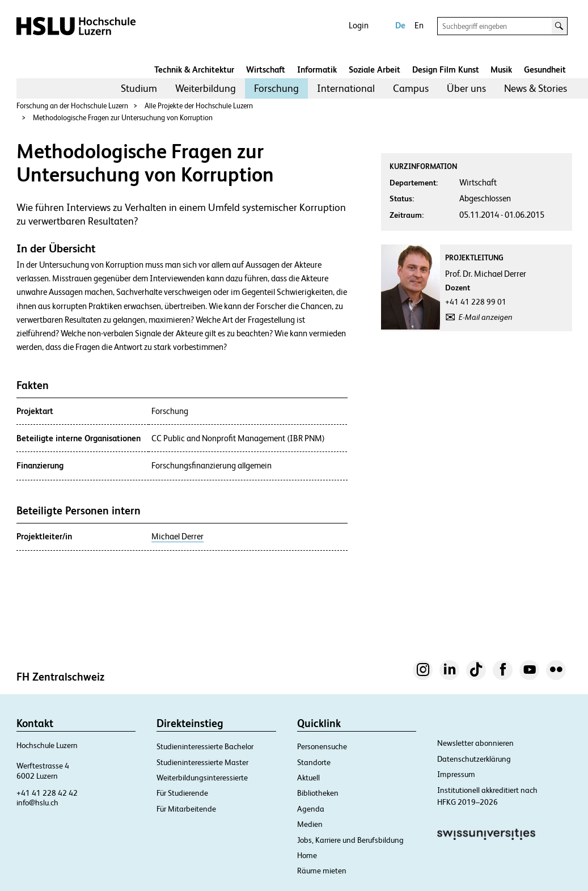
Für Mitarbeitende (186, 809)
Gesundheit (545, 69)
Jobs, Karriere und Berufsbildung (350, 840)
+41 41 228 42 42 (47, 793)
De (400, 25)
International (346, 88)
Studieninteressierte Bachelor (205, 746)
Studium (139, 88)
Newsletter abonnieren (475, 743)
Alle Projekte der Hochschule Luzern (199, 106)
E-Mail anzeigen (486, 317)
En (419, 25)
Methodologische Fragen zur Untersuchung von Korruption (123, 118)
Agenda (311, 809)
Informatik (317, 69)
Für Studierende (182, 793)
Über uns (466, 88)
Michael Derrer (177, 537)
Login (359, 25)
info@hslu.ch (37, 803)
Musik (501, 69)
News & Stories (536, 88)
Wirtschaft (266, 69)
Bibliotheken (318, 793)
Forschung (276, 88)
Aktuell (308, 778)
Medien (310, 824)
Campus (411, 88)
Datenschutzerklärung (474, 759)
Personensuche (322, 746)
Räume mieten (322, 871)
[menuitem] (139, 88)
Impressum (456, 774)
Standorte (314, 762)
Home (307, 855)
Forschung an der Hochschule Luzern (72, 106)
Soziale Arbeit (375, 69)
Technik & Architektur (194, 69)
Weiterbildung (206, 88)
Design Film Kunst (446, 69)
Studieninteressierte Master (202, 762)
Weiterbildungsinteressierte (202, 778)
